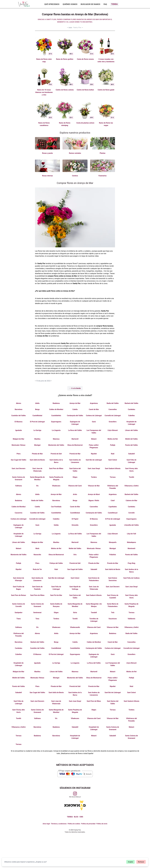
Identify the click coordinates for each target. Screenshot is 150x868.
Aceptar (130, 862)
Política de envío (102, 824)
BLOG (76, 817)
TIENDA (70, 817)
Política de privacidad (88, 824)
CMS (81, 817)
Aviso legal (46, 824)
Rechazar (141, 862)
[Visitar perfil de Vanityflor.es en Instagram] (75, 794)
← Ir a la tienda (75, 388)
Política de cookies (74, 824)
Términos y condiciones (59, 824)
